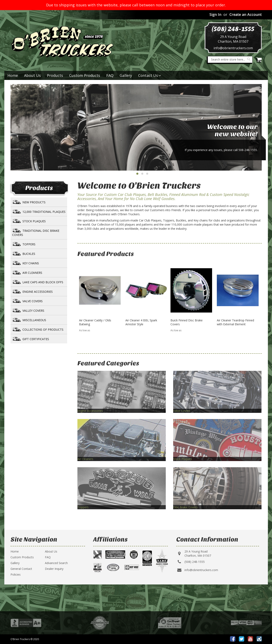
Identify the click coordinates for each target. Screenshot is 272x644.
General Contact (21, 569)
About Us (51, 551)
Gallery (15, 563)
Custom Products (22, 557)
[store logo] (62, 42)
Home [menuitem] (13, 75)
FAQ (48, 557)
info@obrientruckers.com (233, 48)
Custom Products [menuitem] (85, 75)
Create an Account (246, 14)
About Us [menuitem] (32, 75)
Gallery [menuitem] (126, 75)
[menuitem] (55, 76)
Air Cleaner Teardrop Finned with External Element (235, 322)
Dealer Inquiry (54, 569)
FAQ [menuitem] (110, 75)
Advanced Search (56, 563)
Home (15, 551)
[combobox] (230, 60)
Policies (16, 574)
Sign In (215, 14)
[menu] (136, 75)
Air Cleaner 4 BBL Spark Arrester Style (141, 322)
